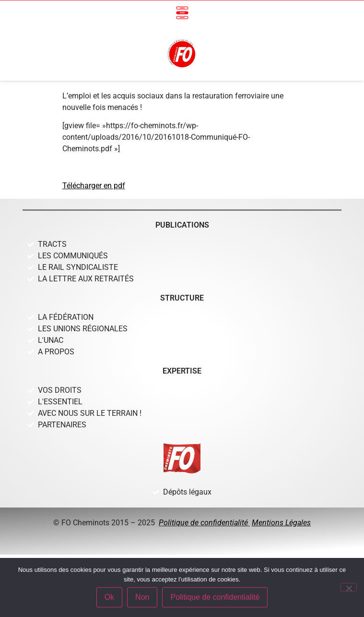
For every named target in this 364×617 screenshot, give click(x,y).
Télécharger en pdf (94, 186)
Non (142, 597)
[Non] (349, 587)
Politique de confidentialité (204, 523)
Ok (109, 597)
